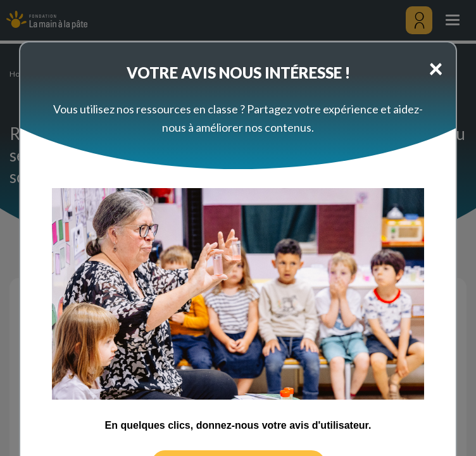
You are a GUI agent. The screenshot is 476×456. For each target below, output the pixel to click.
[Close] (436, 68)
